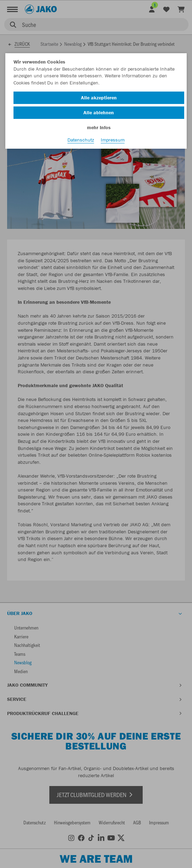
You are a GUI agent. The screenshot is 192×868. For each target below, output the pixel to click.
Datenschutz (81, 140)
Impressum (113, 140)
